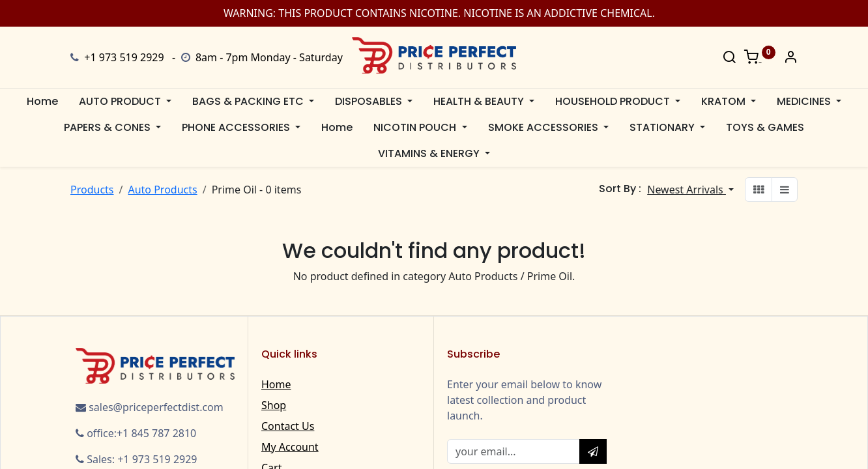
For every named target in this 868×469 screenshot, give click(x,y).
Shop (274, 405)
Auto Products (162, 190)
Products (92, 190)
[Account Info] (790, 58)
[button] (690, 190)
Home (276, 384)
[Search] (729, 58)
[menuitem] (42, 102)
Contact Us (288, 426)
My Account (290, 447)
